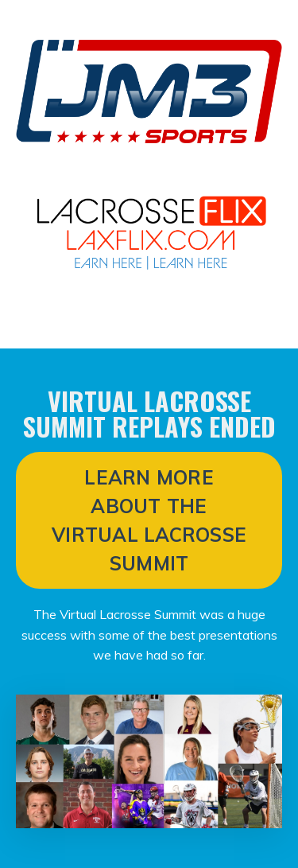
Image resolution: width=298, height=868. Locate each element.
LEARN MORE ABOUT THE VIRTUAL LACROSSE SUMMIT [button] (149, 520)
